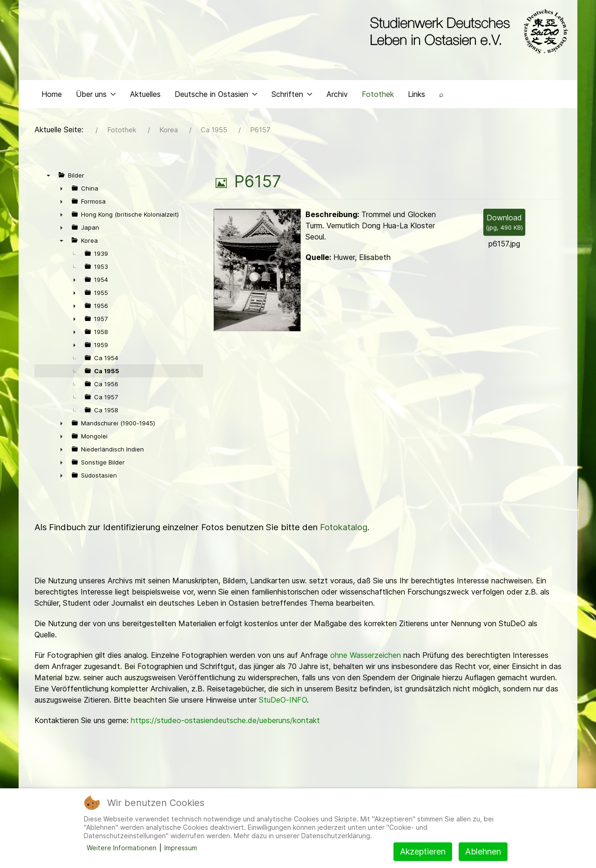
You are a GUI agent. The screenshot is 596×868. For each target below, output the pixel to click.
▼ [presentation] (48, 178)
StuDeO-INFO (283, 702)
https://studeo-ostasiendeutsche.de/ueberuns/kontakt (225, 723)
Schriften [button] (292, 96)
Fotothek (378, 96)
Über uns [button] (96, 96)
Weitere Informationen (122, 848)
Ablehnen (483, 851)
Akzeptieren (423, 851)
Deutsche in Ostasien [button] (216, 96)
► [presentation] (61, 191)
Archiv (337, 96)
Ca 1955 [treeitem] (107, 373)
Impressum (181, 848)
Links (417, 96)
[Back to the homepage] (467, 32)
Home (52, 96)
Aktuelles (145, 96)
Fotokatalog (344, 530)
